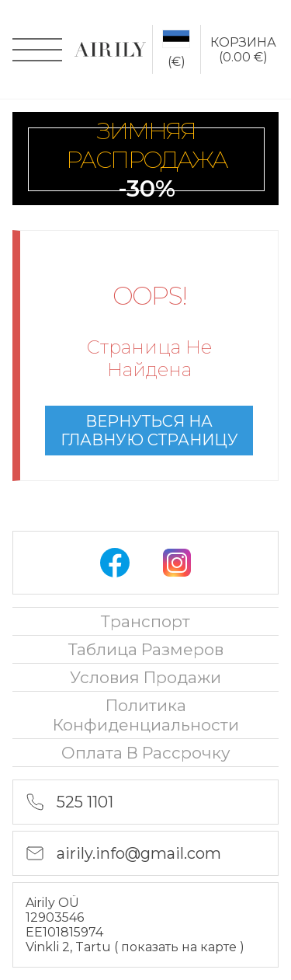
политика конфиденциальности (146, 715)
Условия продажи (145, 677)
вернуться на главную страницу (149, 431)
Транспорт (145, 621)
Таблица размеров (146, 649)
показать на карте (180, 947)
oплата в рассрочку (146, 753)
